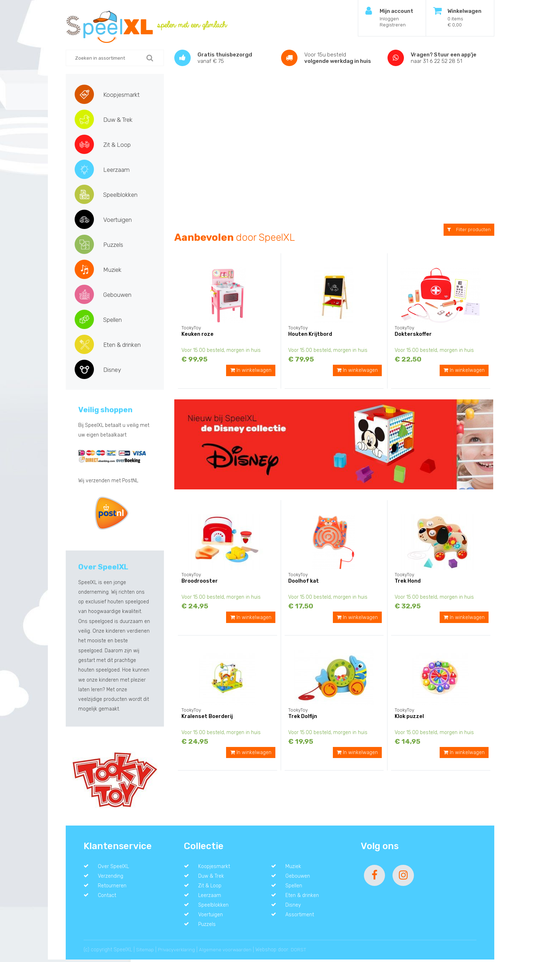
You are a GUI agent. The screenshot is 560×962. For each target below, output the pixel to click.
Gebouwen (117, 295)
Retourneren (113, 887)
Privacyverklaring (179, 952)
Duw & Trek (118, 120)
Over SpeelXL (114, 867)
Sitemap (146, 952)
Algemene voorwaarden (230, 952)
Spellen (112, 320)
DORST (305, 952)
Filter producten (469, 230)
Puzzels (113, 245)
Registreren (393, 25)
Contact (108, 897)
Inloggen (389, 19)
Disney (112, 370)
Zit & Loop (117, 145)
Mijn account (396, 11)
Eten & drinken (122, 345)
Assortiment (301, 917)
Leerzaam (116, 170)
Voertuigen (117, 220)
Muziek (112, 270)
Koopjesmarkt (121, 95)
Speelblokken (120, 195)
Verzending (112, 877)
